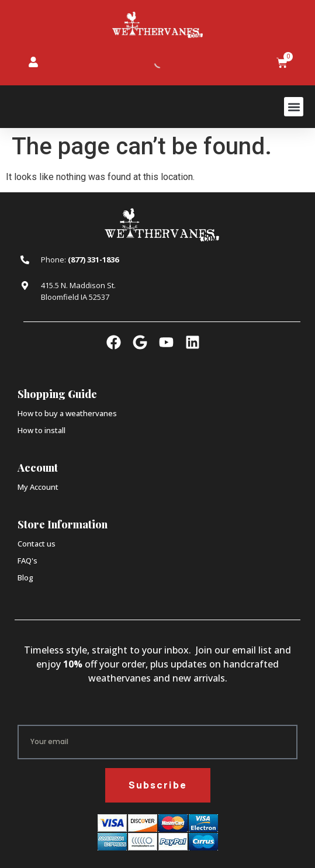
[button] (294, 107)
